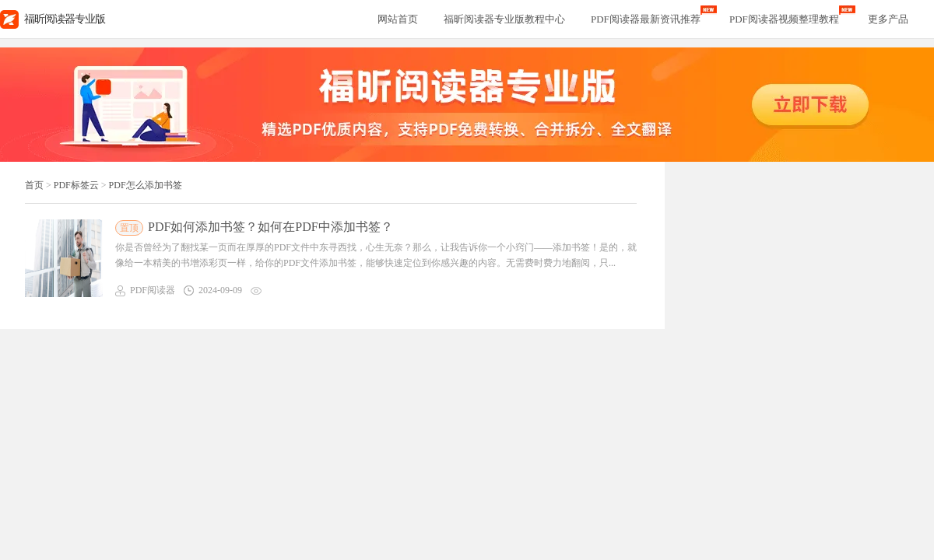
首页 (34, 185)
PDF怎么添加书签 (146, 185)
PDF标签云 (76, 185)
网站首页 (398, 19)
